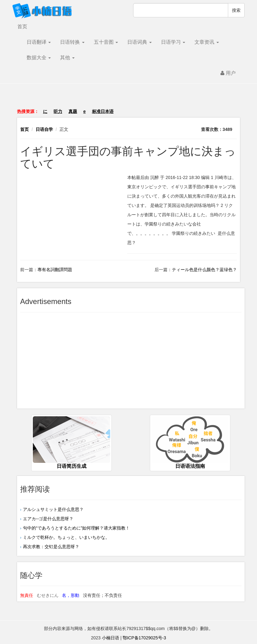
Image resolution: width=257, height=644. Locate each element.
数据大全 (39, 58)
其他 (67, 58)
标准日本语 (103, 111)
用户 (228, 73)
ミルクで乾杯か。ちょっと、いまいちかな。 (66, 537)
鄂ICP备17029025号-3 (144, 638)
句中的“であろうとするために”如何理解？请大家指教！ (76, 528)
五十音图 (106, 42)
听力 (58, 111)
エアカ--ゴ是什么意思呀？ (48, 519)
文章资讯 (207, 42)
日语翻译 (39, 42)
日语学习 (173, 42)
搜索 (236, 10)
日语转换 (72, 42)
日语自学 (44, 129)
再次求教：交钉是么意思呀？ (51, 547)
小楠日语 (111, 638)
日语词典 (139, 42)
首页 (22, 27)
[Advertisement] (128, 99)
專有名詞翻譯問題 (55, 270)
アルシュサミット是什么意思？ (53, 509)
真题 (73, 111)
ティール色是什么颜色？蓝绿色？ (204, 270)
